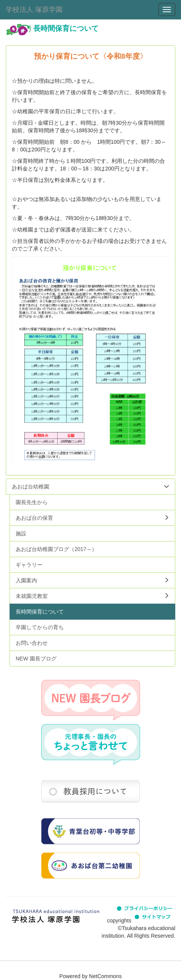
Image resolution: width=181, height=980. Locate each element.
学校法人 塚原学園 (34, 10)
